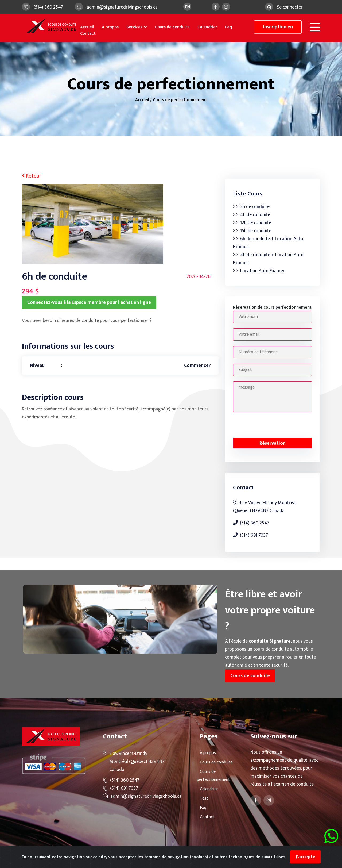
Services (137, 27)
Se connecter (290, 7)
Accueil (87, 27)
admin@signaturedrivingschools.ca (122, 7)
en (187, 7)
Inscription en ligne (278, 28)
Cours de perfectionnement (180, 100)
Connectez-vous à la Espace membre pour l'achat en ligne (89, 302)
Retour (32, 176)
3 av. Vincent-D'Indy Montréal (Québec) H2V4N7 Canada (265, 507)
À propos (110, 27)
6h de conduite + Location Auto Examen (268, 243)
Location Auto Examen (259, 271)
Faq (228, 27)
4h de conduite (252, 215)
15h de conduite (252, 231)
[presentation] (274, 425)
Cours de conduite (172, 27)
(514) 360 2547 (48, 7)
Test (203, 798)
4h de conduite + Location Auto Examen (268, 259)
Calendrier (207, 27)
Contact (88, 34)
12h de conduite (252, 223)
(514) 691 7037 (250, 535)
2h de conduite (251, 207)
